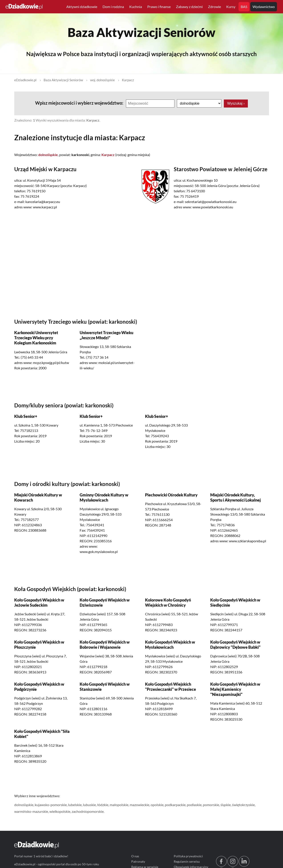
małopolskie (119, 805)
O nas (135, 856)
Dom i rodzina (113, 7)
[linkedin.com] (244, 865)
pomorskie (211, 805)
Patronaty (138, 861)
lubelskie (75, 805)
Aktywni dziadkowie (82, 7)
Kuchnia (136, 7)
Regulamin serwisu (187, 861)
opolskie (157, 805)
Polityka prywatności (188, 856)
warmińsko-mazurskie (31, 812)
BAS (244, 7)
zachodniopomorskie (88, 812)
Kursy (231, 7)
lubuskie (89, 805)
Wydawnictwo (264, 7)
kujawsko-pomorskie (51, 805)
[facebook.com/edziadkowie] (221, 865)
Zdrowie (214, 7)
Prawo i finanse (159, 7)
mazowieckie (139, 805)
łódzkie (103, 805)
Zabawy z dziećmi (189, 7)
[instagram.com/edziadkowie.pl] (232, 865)
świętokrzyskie (243, 805)
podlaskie (194, 805)
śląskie (226, 805)
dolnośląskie (24, 805)
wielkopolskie (60, 812)
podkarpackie (175, 805)
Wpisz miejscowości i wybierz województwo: (80, 103)
